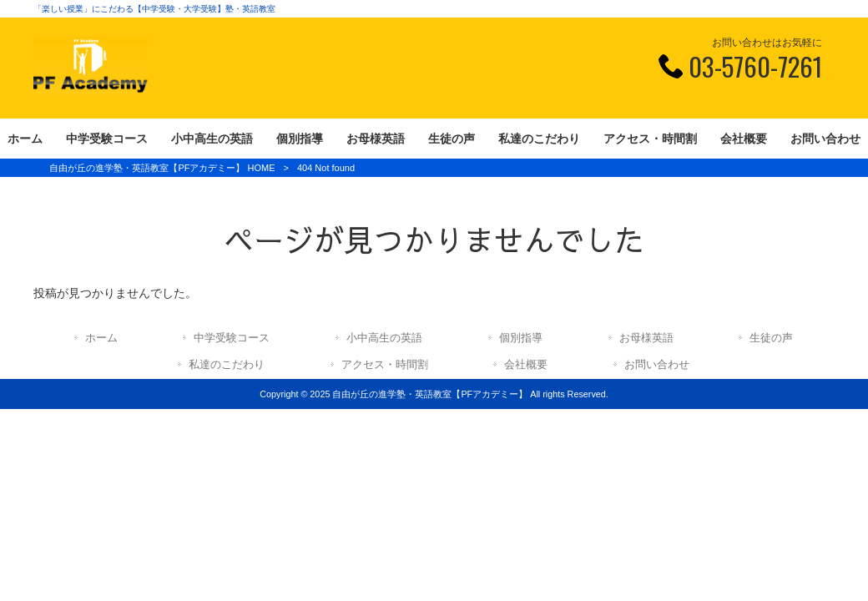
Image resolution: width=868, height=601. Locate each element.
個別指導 (521, 338)
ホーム (101, 338)
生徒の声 (771, 338)
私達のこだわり (227, 364)
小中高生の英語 (384, 338)
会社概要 (526, 364)
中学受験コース (232, 338)
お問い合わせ (657, 364)
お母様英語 (646, 338)
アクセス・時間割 (385, 364)
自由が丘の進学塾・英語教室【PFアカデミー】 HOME (162, 168)
